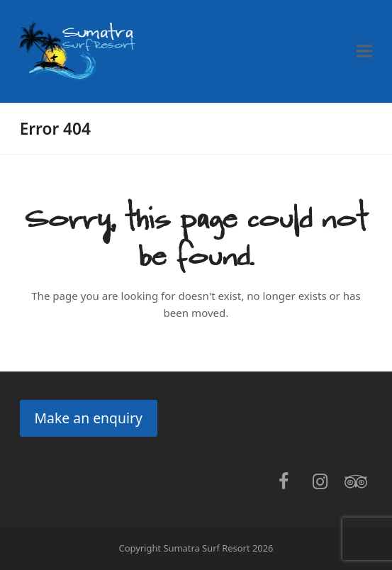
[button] (364, 51)
